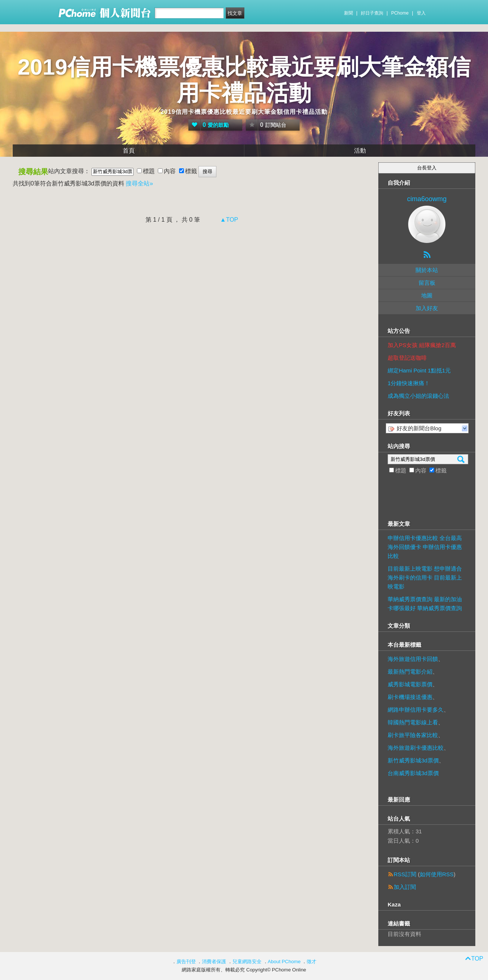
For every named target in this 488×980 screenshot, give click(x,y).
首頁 (129, 151)
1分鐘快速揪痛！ (409, 383)
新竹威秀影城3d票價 (413, 760)
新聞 (348, 13)
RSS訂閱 (405, 874)
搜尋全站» (139, 183)
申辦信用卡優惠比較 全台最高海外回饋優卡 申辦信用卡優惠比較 (425, 547)
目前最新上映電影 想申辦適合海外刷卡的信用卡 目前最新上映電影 (425, 578)
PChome (400, 13)
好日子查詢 (372, 13)
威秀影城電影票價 (410, 684)
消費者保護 (214, 962)
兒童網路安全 (247, 962)
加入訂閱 (405, 887)
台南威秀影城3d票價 (413, 773)
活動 (360, 151)
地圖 (427, 295)
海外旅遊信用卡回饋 (413, 659)
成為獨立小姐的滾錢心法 (418, 396)
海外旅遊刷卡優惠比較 (416, 748)
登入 (421, 13)
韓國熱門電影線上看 (413, 722)
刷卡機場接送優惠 (410, 697)
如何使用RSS (437, 874)
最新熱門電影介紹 (410, 672)
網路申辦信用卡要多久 (416, 710)
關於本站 (427, 270)
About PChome (284, 962)
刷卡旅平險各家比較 (413, 735)
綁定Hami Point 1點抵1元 (419, 370)
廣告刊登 (186, 962)
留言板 (427, 283)
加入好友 (427, 308)
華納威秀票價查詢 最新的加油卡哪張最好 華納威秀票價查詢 (425, 604)
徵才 (312, 962)
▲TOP (228, 220)
